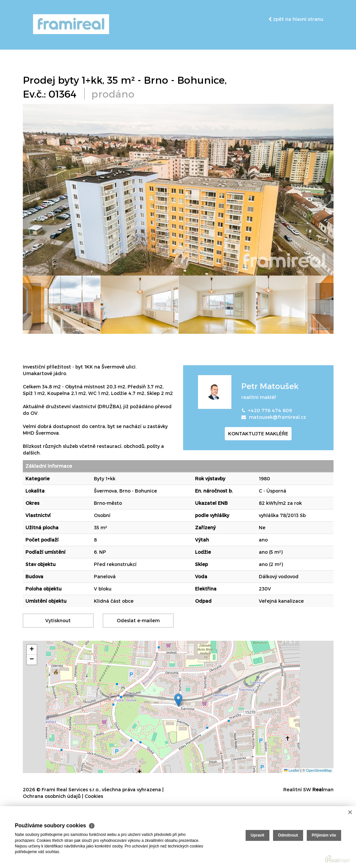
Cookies (94, 796)
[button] (178, 700)
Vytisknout (58, 620)
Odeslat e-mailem (138, 620)
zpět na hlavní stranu (296, 19)
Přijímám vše (324, 835)
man (323, 789)
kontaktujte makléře (258, 434)
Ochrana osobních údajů (52, 796)
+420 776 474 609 (270, 410)
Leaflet (292, 770)
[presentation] (32, 307)
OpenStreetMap (319, 770)
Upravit (257, 835)
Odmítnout (288, 835)
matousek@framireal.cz (277, 417)
